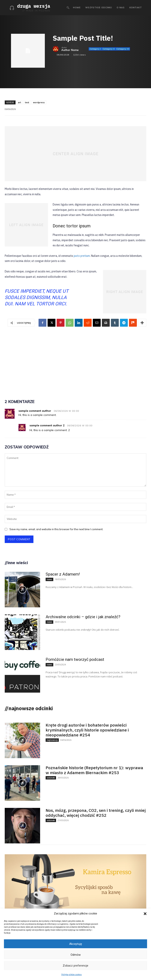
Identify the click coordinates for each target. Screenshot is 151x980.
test (27, 102)
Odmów (76, 955)
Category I (95, 49)
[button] (145, 914)
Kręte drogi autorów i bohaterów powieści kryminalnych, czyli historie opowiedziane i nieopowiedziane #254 (87, 730)
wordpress (39, 102)
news (49, 579)
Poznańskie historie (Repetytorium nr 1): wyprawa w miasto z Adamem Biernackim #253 (94, 770)
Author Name (70, 50)
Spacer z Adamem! (63, 574)
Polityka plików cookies (72, 975)
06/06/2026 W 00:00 (66, 411)
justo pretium (82, 256)
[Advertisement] (75, 360)
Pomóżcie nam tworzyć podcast (75, 659)
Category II (109, 49)
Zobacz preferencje (75, 966)
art (19, 102)
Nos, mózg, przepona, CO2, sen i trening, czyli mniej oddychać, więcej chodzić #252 (96, 813)
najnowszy (52, 740)
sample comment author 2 (47, 425)
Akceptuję (76, 944)
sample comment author (35, 411)
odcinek (51, 777)
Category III (123, 49)
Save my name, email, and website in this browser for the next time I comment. (56, 529)
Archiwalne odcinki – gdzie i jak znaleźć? (83, 617)
